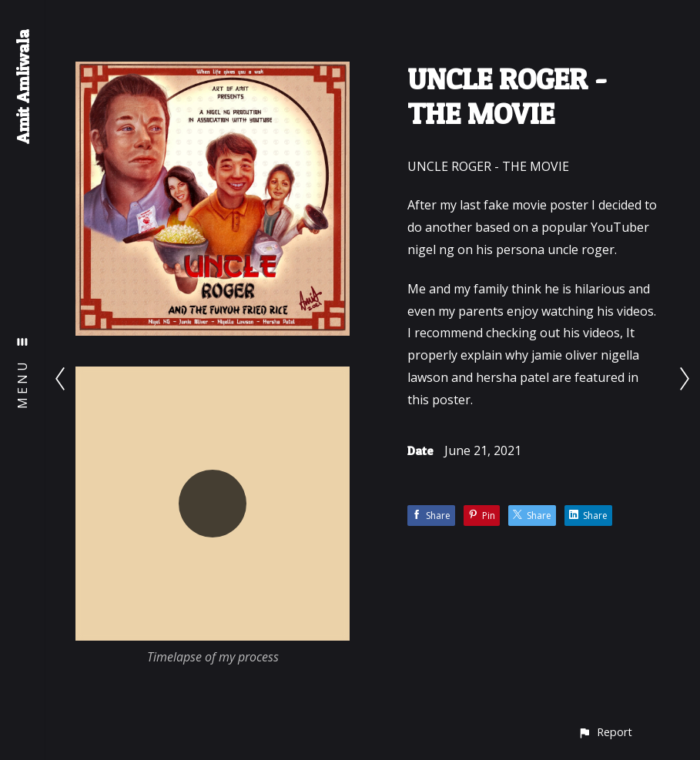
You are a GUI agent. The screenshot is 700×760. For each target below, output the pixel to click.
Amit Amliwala (22, 87)
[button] (605, 732)
